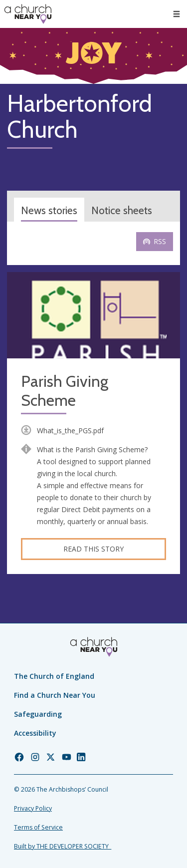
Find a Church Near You (55, 695)
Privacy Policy (33, 808)
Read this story (93, 549)
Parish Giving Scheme (65, 391)
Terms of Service (38, 827)
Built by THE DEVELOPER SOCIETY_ (63, 846)
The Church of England (54, 676)
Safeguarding (38, 714)
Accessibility (35, 733)
